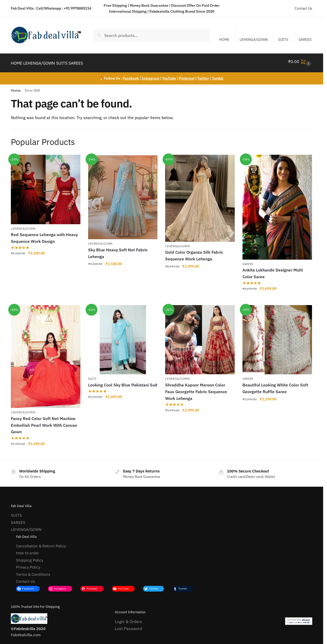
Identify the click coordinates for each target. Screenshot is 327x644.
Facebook (131, 75)
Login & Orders (128, 618)
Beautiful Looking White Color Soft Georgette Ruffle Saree (275, 385)
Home (16, 87)
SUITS (283, 40)
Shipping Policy (30, 557)
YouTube (169, 75)
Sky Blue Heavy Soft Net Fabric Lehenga (118, 250)
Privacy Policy (28, 564)
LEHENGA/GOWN (254, 40)
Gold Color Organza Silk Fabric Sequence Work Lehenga (194, 252)
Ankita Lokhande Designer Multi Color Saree (273, 270)
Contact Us (303, 8)
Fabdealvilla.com (26, 632)
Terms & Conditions (33, 571)
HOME (224, 40)
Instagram (150, 75)
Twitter (203, 75)
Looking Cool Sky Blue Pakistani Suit (123, 382)
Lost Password (128, 625)
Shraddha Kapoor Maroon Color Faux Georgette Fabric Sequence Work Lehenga (196, 389)
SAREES (305, 40)
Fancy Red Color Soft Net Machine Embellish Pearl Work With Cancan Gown (44, 422)
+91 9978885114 (77, 8)
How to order (28, 550)
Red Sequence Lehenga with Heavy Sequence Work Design (44, 235)
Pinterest (187, 75)
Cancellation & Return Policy (41, 543)
